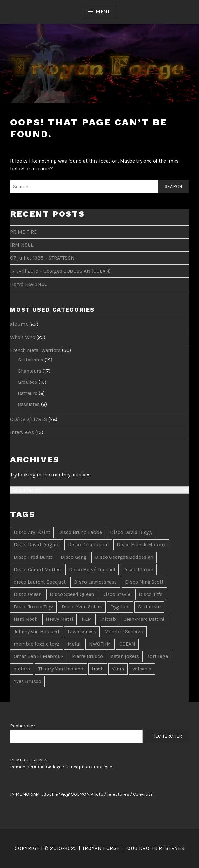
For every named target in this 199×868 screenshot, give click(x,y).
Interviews (22, 432)
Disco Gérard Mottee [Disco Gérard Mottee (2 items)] (37, 569)
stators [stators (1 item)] (22, 669)
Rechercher (23, 726)
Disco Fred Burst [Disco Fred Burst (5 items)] (33, 557)
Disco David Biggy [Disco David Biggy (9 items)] (131, 532)
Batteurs (28, 393)
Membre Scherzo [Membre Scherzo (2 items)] (124, 631)
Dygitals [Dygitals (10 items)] (120, 607)
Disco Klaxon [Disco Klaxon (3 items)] (138, 569)
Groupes (27, 382)
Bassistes (29, 404)
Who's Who (23, 337)
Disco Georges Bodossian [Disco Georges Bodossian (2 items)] (124, 557)
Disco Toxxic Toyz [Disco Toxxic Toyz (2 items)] (33, 607)
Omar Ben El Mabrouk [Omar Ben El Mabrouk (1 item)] (39, 656)
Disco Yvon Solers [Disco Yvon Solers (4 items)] (82, 607)
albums (19, 324)
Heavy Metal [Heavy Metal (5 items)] (60, 619)
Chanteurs (30, 371)
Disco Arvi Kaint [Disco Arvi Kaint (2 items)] (32, 532)
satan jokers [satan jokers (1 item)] (125, 656)
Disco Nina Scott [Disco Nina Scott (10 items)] (144, 582)
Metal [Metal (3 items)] (74, 644)
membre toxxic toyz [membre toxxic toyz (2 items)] (36, 644)
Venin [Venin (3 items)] (118, 669)
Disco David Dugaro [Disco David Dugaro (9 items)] (37, 545)
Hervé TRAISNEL (28, 284)
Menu (103, 12)
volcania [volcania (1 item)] (142, 669)
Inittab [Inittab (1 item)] (108, 619)
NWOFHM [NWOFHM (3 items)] (100, 644)
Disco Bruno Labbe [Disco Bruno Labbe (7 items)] (80, 532)
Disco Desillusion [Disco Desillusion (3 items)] (88, 545)
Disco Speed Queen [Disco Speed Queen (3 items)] (72, 594)
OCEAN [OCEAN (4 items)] (127, 644)
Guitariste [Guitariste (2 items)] (149, 607)
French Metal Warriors (35, 350)
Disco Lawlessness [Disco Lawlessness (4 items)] (95, 582)
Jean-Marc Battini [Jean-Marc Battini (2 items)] (144, 619)
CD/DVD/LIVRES (29, 419)
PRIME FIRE (23, 232)
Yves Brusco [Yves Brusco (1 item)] (27, 681)
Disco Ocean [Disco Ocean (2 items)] (28, 594)
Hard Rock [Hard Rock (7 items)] (26, 619)
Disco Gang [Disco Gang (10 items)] (74, 557)
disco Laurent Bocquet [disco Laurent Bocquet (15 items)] (40, 582)
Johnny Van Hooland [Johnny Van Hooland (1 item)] (36, 631)
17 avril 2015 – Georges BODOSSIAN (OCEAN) (60, 271)
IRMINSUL (22, 245)
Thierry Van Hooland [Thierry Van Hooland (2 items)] (61, 669)
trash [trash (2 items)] (98, 669)
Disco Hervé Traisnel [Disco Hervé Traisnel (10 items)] (92, 569)
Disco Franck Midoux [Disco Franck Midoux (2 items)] (141, 545)
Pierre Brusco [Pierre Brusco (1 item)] (87, 656)
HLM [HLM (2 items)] (87, 619)
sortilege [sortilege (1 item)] (158, 656)
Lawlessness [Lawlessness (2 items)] (82, 631)
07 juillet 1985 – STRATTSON (42, 258)
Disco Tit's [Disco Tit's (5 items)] (151, 594)
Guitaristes (30, 360)
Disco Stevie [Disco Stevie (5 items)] (116, 594)
